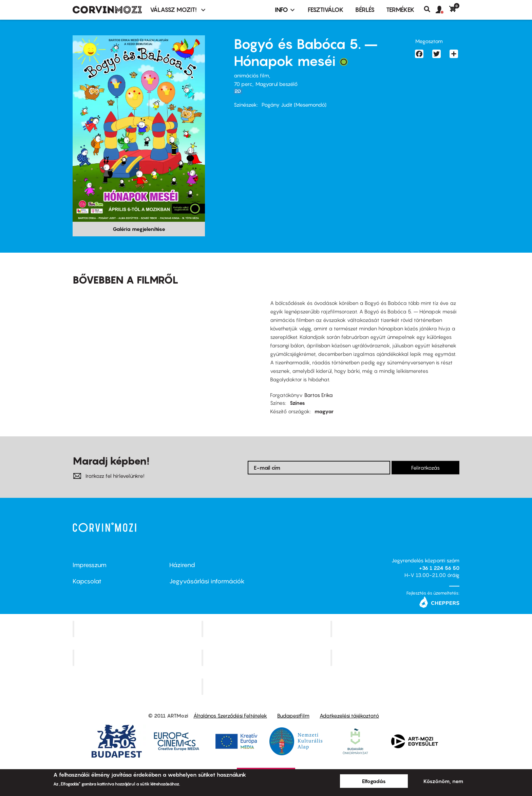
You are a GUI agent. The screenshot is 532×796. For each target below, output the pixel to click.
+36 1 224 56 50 (439, 568)
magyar (324, 411)
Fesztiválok (326, 10)
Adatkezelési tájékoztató (349, 716)
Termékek (400, 10)
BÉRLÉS (365, 10)
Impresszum (90, 565)
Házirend (182, 565)
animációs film (251, 75)
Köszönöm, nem (443, 781)
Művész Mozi (396, 629)
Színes (297, 403)
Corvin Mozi (138, 629)
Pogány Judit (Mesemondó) (294, 105)
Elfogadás (374, 781)
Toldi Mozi (267, 686)
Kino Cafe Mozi (267, 629)
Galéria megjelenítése (139, 229)
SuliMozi (267, 658)
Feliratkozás (425, 468)
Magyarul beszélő (277, 84)
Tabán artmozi (396, 658)
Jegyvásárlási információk (207, 581)
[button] (442, 10)
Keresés (430, 9)
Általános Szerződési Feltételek (230, 716)
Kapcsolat (87, 581)
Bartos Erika (319, 395)
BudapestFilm (293, 716)
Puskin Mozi (138, 658)
